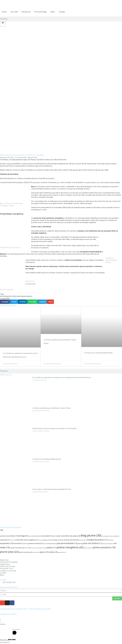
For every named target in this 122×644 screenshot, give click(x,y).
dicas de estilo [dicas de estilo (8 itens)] (72, 540)
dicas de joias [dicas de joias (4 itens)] (83, 540)
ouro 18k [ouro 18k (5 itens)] (28, 548)
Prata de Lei (26, 12)
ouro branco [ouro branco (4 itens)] (35, 548)
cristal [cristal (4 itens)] (41, 540)
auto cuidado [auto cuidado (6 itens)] (57, 536)
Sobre (53, 12)
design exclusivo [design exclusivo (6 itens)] (59, 540)
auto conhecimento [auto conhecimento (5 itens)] (34, 536)
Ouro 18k (14, 12)
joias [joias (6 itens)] (80, 543)
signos (30, 296)
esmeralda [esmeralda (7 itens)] (18, 543)
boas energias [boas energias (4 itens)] (106, 536)
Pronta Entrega (40, 12)
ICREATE (13, 614)
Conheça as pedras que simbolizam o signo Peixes (51, 408)
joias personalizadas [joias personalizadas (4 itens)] (108, 544)
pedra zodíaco (12, 296)
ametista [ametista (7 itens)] (13, 536)
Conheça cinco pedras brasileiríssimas (98, 353)
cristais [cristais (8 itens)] (19, 540)
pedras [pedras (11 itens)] (52, 548)
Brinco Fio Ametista (74, 260)
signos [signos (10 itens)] (44, 552)
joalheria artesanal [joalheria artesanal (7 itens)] (36, 543)
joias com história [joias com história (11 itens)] (93, 543)
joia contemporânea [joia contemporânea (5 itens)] (50, 544)
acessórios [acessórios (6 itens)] (4, 536)
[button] (5, 302)
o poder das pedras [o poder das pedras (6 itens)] (17, 548)
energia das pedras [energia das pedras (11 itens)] (97, 540)
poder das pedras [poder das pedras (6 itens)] (25, 552)
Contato (62, 12)
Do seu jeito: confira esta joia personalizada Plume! (52, 489)
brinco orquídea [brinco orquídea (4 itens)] (114, 536)
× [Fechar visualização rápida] (0, 619)
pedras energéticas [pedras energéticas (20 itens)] (70, 547)
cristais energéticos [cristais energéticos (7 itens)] (30, 540)
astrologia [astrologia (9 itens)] (23, 536)
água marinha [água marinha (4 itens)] (62, 552)
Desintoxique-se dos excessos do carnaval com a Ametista (54, 429)
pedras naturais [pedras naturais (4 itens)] (88, 548)
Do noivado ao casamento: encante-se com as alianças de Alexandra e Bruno (62, 377)
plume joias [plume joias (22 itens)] (9, 552)
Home (4, 12)
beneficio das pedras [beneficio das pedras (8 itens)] (72, 536)
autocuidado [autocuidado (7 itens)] (46, 536)
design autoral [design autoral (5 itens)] (48, 540)
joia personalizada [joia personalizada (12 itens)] (67, 543)
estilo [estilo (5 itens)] (26, 544)
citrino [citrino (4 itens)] (12, 540)
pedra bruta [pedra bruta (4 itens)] (43, 548)
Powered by (8, 640)
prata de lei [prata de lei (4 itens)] (36, 552)
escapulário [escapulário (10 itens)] (7, 543)
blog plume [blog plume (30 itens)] (91, 535)
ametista (3, 296)
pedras (20, 296)
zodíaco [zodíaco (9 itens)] (53, 552)
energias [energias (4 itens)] (111, 540)
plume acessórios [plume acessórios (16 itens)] (104, 547)
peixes (25, 296)
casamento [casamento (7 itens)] (5, 540)
